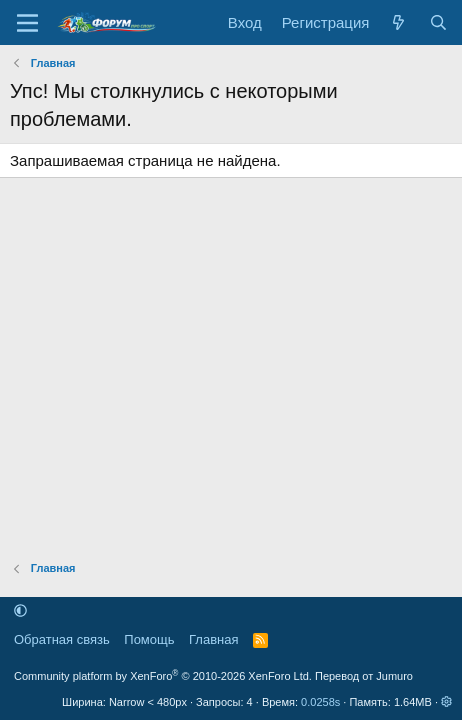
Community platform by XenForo (163, 676)
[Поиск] (438, 22)
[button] (20, 611)
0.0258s (320, 702)
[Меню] (27, 23)
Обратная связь (62, 639)
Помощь (149, 639)
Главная (213, 639)
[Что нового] (398, 22)
